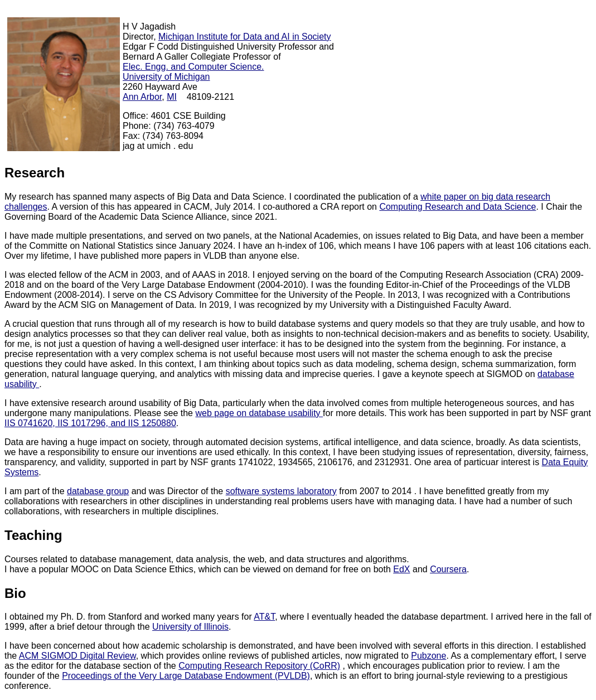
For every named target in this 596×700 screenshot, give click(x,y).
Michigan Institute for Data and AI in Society (245, 37)
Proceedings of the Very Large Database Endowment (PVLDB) (186, 676)
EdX (401, 569)
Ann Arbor (142, 97)
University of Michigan (166, 77)
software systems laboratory (281, 491)
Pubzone (428, 656)
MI (172, 97)
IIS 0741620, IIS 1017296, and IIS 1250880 (90, 423)
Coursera (448, 569)
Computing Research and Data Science (457, 207)
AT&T (264, 617)
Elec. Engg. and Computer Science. (193, 67)
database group (98, 491)
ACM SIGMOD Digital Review (77, 656)
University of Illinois (190, 627)
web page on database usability (259, 413)
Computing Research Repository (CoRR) (259, 666)
